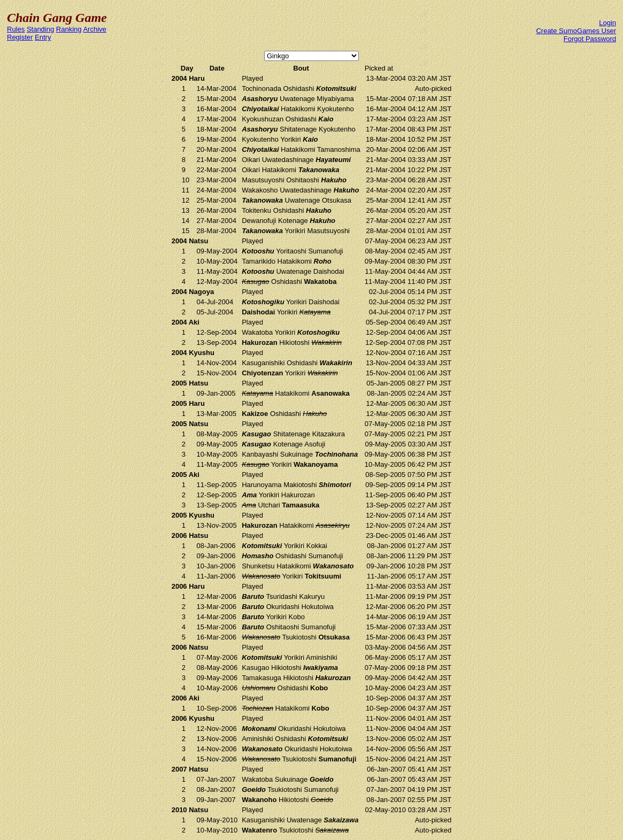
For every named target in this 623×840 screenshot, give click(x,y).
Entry (43, 37)
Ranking (69, 29)
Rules (16, 29)
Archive (94, 29)
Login (607, 23)
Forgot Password (590, 39)
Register (20, 37)
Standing (40, 29)
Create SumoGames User (576, 31)
